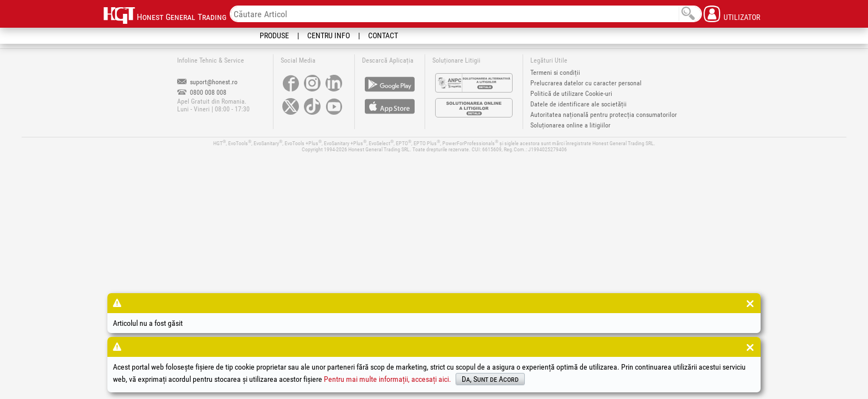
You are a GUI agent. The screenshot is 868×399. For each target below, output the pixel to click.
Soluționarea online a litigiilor (570, 125)
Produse (274, 35)
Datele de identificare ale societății (578, 104)
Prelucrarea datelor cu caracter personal (586, 83)
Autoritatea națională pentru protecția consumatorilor (604, 115)
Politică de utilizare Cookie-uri (571, 94)
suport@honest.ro (207, 82)
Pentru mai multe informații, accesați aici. (387, 379)
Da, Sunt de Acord (490, 379)
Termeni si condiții (555, 73)
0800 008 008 (202, 93)
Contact (383, 35)
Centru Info (329, 35)
